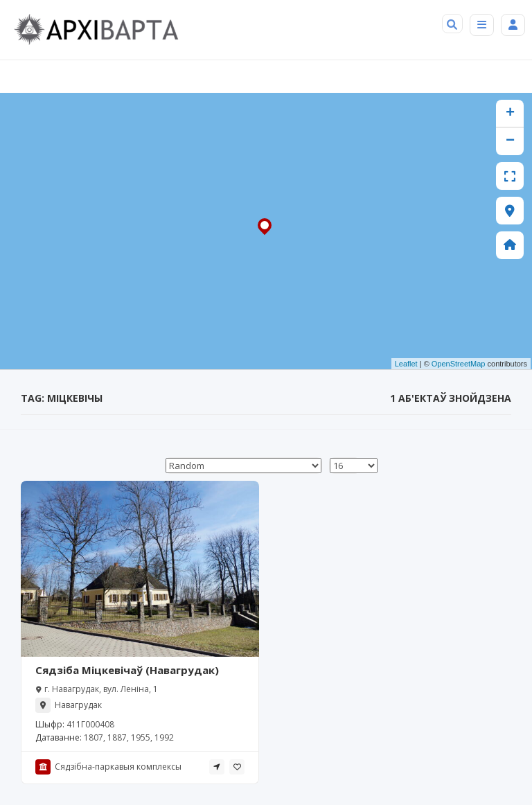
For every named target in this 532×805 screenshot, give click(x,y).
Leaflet (406, 364)
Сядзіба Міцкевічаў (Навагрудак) (127, 670)
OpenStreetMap (459, 364)
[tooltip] (217, 767)
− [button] (510, 141)
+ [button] (510, 114)
